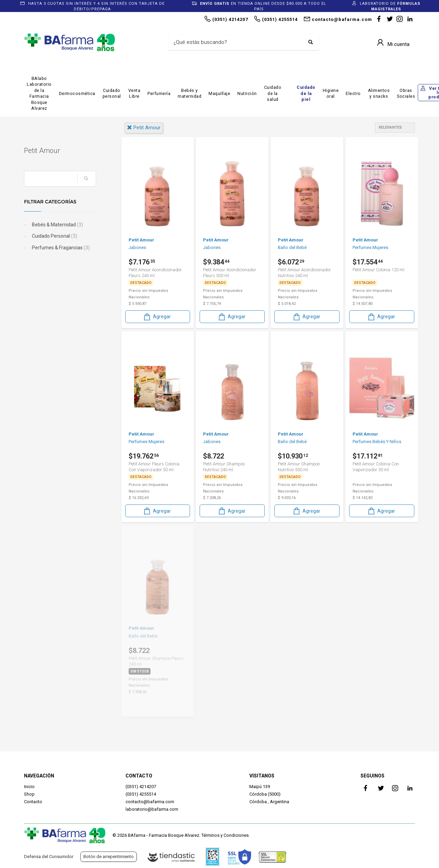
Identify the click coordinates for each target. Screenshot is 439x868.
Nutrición (247, 93)
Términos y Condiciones (225, 835)
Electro (353, 93)
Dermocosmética (77, 93)
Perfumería (159, 93)
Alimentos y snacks (379, 93)
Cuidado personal (112, 93)
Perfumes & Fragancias (60, 248)
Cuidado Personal (54, 236)
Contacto (33, 802)
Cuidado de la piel (306, 93)
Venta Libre (134, 93)
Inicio (29, 787)
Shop (29, 794)
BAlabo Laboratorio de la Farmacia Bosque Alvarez (39, 93)
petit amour (144, 128)
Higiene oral (331, 93)
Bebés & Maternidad (57, 225)
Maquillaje (219, 93)
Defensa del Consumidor (49, 857)
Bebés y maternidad (189, 93)
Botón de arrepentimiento (109, 857)
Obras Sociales (406, 93)
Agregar (157, 317)
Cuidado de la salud (273, 93)
